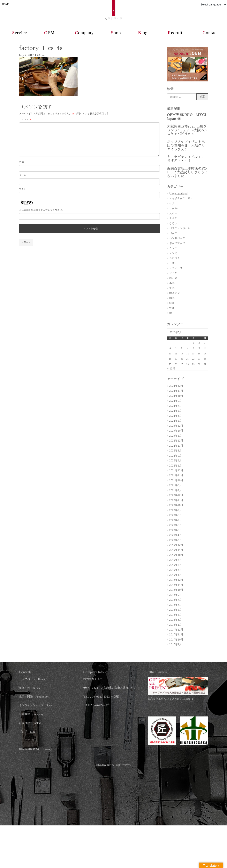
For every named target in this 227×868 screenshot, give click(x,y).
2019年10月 (176, 555)
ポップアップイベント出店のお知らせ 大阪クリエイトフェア (186, 146)
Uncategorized (178, 194)
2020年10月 (176, 505)
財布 (172, 303)
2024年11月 (176, 391)
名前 (21, 162)
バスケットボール (180, 228)
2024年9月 (175, 401)
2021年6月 (175, 485)
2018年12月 (176, 580)
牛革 (172, 288)
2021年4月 (175, 490)
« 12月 (171, 369)
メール (23, 175)
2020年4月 (175, 535)
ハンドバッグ (177, 238)
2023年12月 (176, 426)
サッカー (174, 208)
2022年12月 (176, 441)
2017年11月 (176, 635)
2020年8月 (175, 515)
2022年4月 (175, 461)
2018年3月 (175, 620)
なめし (173, 223)
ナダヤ (173, 218)
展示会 (173, 278)
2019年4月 (175, 570)
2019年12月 (176, 545)
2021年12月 (176, 471)
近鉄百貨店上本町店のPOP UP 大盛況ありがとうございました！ (187, 172)
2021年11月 (176, 475)
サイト (23, 189)
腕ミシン (174, 293)
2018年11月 (176, 585)
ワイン (173, 273)
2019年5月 (175, 565)
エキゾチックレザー (181, 198)
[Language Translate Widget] (213, 4)
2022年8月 (175, 451)
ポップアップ (177, 243)
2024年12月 (176, 386)
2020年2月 (175, 540)
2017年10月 (176, 640)
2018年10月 (176, 590)
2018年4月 (175, 615)
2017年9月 (175, 645)
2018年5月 (175, 610)
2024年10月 (176, 396)
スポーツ (174, 214)
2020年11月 (176, 500)
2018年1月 (175, 625)
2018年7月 (175, 600)
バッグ (173, 233)
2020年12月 (176, 495)
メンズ (173, 253)
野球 (172, 308)
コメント (25, 120)
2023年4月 (175, 436)
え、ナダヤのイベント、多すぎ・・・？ (186, 159)
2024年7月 (175, 406)
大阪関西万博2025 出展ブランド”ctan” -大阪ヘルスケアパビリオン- (187, 130)
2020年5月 (175, 530)
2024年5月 (175, 416)
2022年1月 (175, 466)
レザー (173, 263)
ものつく (174, 258)
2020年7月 (175, 520)
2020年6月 (175, 525)
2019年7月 (175, 560)
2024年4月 (175, 421)
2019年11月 (176, 550)
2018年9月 (175, 595)
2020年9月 (175, 510)
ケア (172, 204)
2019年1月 (175, 575)
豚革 (172, 298)
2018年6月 (175, 605)
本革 (172, 283)
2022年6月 (175, 456)
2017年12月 (176, 630)
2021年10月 (176, 480)
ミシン (173, 248)
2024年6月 (175, 411)
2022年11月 (176, 446)
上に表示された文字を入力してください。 (42, 210)
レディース (176, 268)
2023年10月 (176, 431)
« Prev (26, 242)
